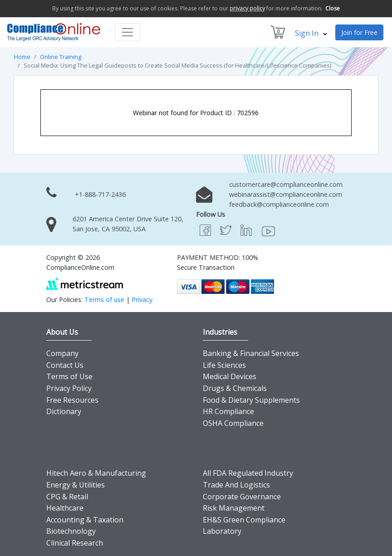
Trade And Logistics (236, 485)
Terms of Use (69, 376)
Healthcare (65, 508)
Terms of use (104, 300)
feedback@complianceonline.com (279, 204)
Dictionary (64, 411)
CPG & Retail (67, 497)
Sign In (311, 33)
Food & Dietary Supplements (251, 400)
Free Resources (72, 400)
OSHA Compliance (233, 423)
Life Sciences (224, 365)
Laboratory (222, 531)
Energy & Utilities (76, 485)
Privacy (142, 300)
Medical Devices (230, 376)
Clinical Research (75, 543)
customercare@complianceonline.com (286, 184)
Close (333, 8)
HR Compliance (228, 411)
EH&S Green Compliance (244, 520)
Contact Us (65, 365)
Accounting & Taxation (85, 520)
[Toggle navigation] (127, 32)
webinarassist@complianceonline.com (286, 194)
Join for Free (359, 32)
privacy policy (247, 8)
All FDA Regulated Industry (248, 473)
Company (62, 353)
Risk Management (234, 508)
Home (22, 57)
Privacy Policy (69, 388)
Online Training (61, 57)
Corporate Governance (242, 497)
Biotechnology (71, 531)
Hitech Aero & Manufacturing (96, 473)
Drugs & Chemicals (235, 388)
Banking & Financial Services (251, 353)
